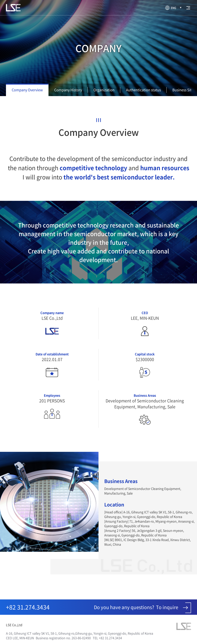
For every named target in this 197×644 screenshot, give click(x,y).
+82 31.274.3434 (28, 607)
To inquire (174, 608)
